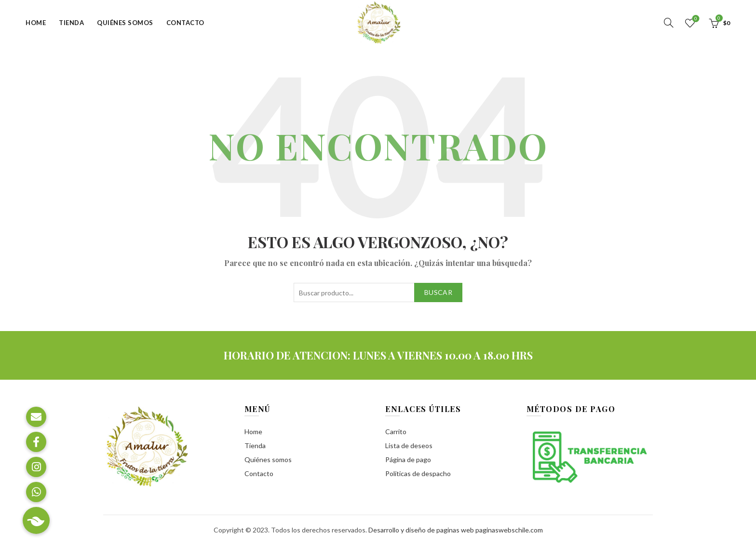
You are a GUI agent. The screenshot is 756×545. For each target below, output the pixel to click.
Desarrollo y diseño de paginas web (421, 530)
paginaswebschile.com (509, 530)
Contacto (185, 23)
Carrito (396, 432)
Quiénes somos (125, 23)
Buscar (438, 292)
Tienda (71, 23)
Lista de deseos (695, 19)
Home (36, 23)
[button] (36, 520)
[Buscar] (669, 23)
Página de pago (408, 459)
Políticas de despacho (418, 473)
